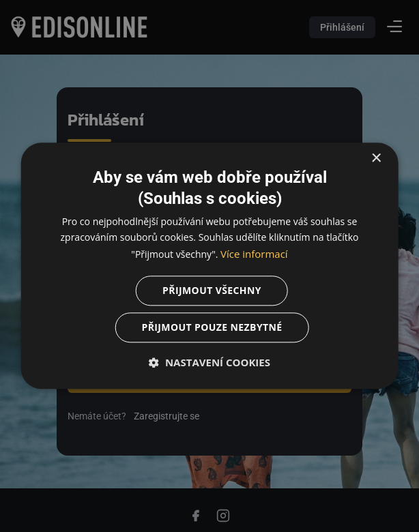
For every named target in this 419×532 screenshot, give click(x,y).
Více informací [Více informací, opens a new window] (254, 254)
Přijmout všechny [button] (212, 291)
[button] (210, 363)
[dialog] (209, 266)
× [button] (376, 159)
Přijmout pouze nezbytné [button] (212, 328)
